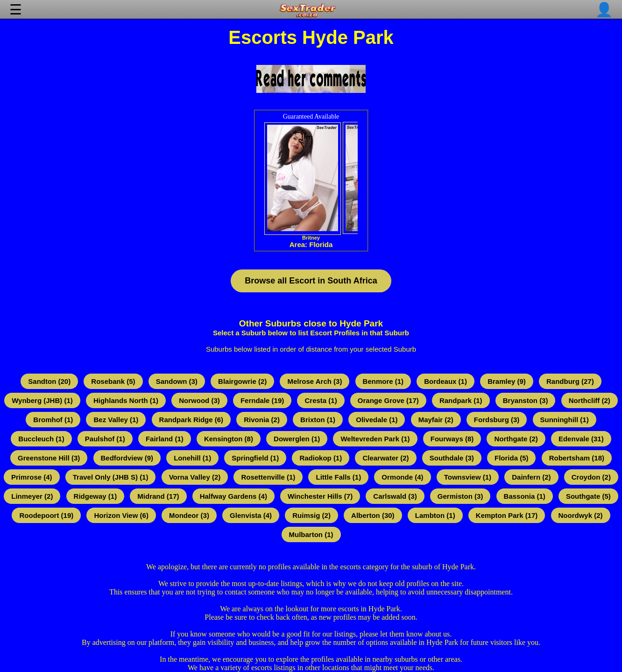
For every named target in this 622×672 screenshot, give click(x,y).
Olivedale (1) (377, 420)
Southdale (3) (452, 458)
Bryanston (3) (526, 400)
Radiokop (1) (321, 458)
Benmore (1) (383, 381)
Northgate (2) (516, 439)
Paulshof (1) (105, 439)
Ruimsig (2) (311, 515)
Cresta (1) (321, 400)
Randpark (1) (461, 400)
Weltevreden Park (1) (375, 439)
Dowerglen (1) (297, 439)
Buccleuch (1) (41, 439)
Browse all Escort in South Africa (311, 281)
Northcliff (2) (590, 400)
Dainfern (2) (531, 477)
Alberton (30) (373, 515)
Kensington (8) (229, 439)
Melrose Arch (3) (315, 381)
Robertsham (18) (577, 458)
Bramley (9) (507, 381)
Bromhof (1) (53, 420)
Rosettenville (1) (268, 477)
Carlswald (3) (395, 496)
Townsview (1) (468, 477)
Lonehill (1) (192, 458)
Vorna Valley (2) (195, 477)
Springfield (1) (255, 458)
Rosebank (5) (113, 381)
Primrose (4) (32, 477)
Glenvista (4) (251, 515)
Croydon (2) (591, 477)
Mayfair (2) (436, 420)
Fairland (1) (165, 439)
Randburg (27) (570, 381)
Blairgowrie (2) (242, 381)
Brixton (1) (318, 420)
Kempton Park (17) (507, 515)
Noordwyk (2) (581, 515)
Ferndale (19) (262, 400)
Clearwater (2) (385, 458)
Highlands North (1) (126, 400)
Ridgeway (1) (95, 496)
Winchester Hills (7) (320, 496)
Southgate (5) (588, 496)
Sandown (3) (177, 381)
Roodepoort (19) (46, 515)
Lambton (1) (435, 515)
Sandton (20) (49, 381)
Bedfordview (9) (127, 458)
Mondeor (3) (189, 515)
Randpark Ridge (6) (191, 420)
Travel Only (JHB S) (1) (111, 477)
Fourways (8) (452, 439)
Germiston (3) (460, 496)
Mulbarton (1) (311, 534)
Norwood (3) (199, 400)
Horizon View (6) (121, 515)
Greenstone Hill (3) (49, 458)
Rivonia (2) (262, 420)
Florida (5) (512, 458)
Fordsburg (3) (497, 420)
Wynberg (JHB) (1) (42, 400)
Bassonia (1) (525, 496)
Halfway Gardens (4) (233, 496)
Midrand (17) (158, 496)
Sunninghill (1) (565, 420)
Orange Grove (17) (388, 400)
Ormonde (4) (402, 477)
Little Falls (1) (338, 477)
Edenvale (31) (581, 439)
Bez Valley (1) (116, 420)
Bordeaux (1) (445, 381)
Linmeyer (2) (32, 496)
